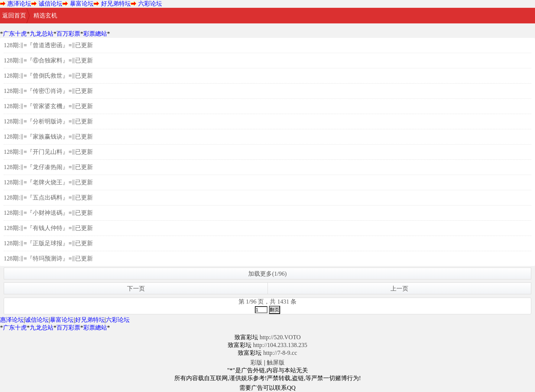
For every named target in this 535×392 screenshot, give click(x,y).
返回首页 (14, 15)
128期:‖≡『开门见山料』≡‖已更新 (48, 152)
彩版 (256, 362)
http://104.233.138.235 (280, 345)
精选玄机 (45, 15)
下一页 (136, 289)
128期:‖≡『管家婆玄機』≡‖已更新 (48, 106)
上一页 (399, 289)
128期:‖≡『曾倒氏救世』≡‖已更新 (48, 76)
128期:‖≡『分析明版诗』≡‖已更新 (48, 121)
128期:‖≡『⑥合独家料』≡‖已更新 (48, 60)
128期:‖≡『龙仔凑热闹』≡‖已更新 (48, 167)
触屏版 (276, 362)
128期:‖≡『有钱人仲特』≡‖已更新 (48, 228)
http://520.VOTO (280, 337)
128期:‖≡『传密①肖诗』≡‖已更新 (48, 91)
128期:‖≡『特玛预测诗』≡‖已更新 (48, 258)
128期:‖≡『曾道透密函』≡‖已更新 (48, 45)
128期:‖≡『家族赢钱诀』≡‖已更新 (48, 137)
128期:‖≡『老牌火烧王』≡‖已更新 (48, 182)
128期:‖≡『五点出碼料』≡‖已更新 (48, 197)
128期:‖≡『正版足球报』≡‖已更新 (48, 243)
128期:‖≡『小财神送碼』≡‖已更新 (48, 213)
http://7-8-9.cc (280, 353)
